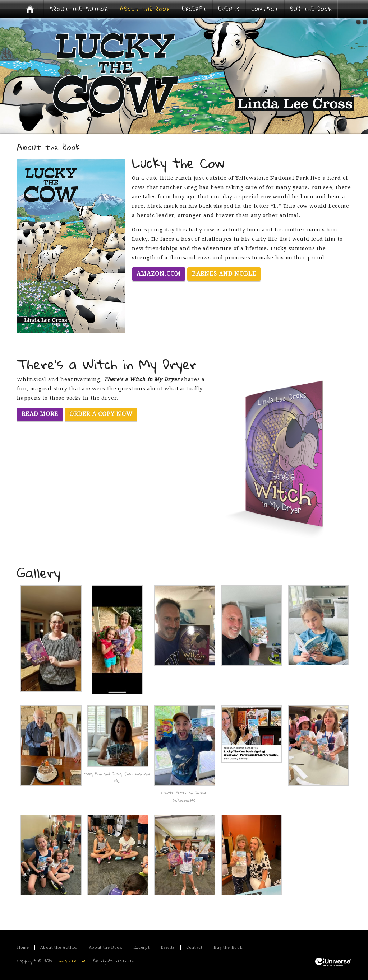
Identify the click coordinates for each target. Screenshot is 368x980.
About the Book (105, 948)
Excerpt (141, 948)
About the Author (59, 948)
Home (23, 948)
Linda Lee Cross (73, 961)
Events (168, 948)
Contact (194, 948)
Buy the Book (228, 948)
